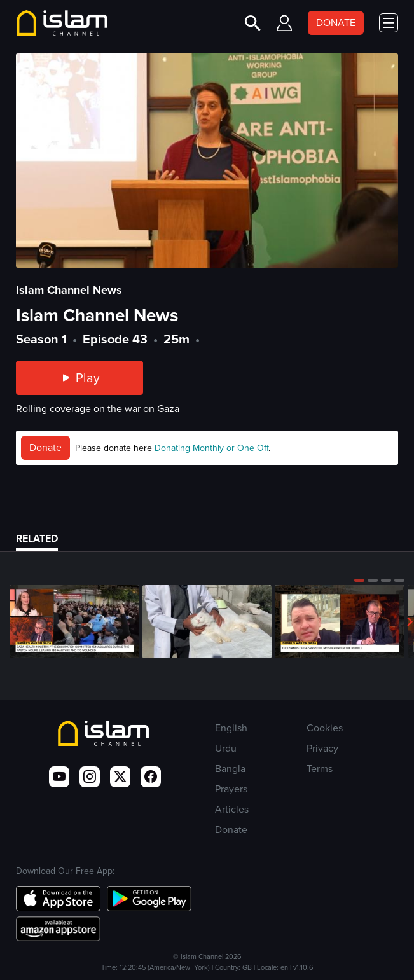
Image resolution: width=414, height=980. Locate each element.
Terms (320, 769)
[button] (359, 580)
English (231, 728)
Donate (45, 447)
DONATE (336, 23)
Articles (232, 809)
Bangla (230, 769)
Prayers (231, 789)
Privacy (322, 748)
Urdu (226, 748)
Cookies (325, 728)
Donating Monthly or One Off (211, 448)
